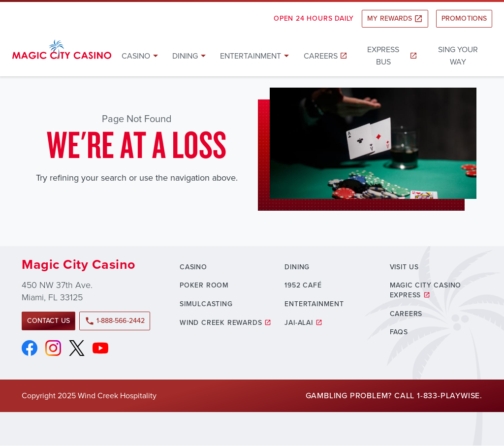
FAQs (399, 332)
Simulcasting (206, 304)
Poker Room (204, 285)
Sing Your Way (458, 56)
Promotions (464, 18)
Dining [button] (185, 56)
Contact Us (48, 321)
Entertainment (314, 304)
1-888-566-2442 (115, 321)
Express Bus (383, 56)
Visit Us (404, 267)
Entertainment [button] (251, 56)
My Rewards (395, 18)
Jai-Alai (299, 323)
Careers (321, 56)
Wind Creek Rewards (221, 323)
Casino (193, 267)
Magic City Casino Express (426, 290)
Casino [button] (136, 56)
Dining (297, 267)
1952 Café (303, 285)
